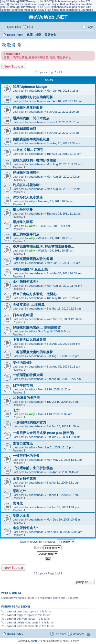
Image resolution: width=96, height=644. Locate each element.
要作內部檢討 (23, 363)
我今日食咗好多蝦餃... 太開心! (35, 294)
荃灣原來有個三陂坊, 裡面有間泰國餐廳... (43, 247)
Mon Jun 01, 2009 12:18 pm (55, 447)
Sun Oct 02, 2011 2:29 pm (63, 112)
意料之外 (19, 491)
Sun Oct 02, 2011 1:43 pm (63, 133)
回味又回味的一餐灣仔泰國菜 (34, 160)
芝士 (16, 410)
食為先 (18, 503)
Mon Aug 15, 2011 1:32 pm (63, 189)
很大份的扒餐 (23, 210)
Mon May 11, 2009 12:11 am (65, 460)
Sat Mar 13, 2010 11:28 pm (64, 309)
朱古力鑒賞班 (23, 443)
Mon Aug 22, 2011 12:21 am (64, 164)
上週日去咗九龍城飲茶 (29, 340)
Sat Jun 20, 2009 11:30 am (63, 437)
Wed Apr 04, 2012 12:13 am (64, 101)
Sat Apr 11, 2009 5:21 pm (63, 495)
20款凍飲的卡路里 (26, 398)
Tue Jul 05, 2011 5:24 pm (54, 226)
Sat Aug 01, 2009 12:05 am (64, 379)
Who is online (12, 593)
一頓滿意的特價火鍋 (28, 375)
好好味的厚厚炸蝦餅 (28, 108)
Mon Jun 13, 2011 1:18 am (63, 263)
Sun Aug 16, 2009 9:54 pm (55, 331)
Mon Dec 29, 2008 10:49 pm (64, 520)
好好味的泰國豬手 (26, 173)
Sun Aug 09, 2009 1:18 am (63, 367)
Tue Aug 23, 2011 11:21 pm (64, 154)
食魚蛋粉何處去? (25, 528)
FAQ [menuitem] (30, 27)
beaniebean (36, 91)
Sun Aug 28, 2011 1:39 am (63, 143)
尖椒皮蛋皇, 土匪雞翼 (29, 305)
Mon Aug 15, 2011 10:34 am (56, 201)
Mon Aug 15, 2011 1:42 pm (63, 177)
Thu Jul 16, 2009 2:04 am (63, 402)
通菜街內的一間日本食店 (31, 118)
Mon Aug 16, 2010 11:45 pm (64, 286)
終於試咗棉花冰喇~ (27, 185)
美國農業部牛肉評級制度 (31, 139)
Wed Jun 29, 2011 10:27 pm (56, 238)
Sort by (48, 548)
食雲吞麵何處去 (24, 479)
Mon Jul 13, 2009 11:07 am (55, 414)
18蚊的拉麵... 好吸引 (28, 150)
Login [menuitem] (90, 27)
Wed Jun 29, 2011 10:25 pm (56, 251)
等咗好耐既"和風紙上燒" (31, 269)
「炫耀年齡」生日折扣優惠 (33, 468)
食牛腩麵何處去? (25, 282)
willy (32, 201)
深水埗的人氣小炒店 (28, 197)
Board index (15, 634)
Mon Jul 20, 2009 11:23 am (55, 389)
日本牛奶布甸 (23, 385)
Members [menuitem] (78, 634)
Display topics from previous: (48, 542)
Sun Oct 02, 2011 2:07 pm (63, 122)
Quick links (14, 27)
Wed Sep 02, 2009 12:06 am (65, 319)
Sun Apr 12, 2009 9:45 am (63, 472)
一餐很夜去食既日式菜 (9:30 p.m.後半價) (43, 433)
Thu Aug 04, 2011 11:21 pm (64, 214)
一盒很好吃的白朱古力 (29, 422)
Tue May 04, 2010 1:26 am (63, 298)
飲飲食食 (12, 45)
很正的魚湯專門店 (26, 234)
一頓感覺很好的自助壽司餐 (33, 97)
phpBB (35, 641)
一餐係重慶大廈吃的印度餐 (33, 352)
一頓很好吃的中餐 (26, 456)
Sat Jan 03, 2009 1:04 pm (63, 507)
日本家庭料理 (23, 315)
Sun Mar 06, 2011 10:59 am (64, 273)
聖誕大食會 (21, 516)
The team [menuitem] (60, 634)
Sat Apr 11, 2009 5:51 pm (63, 483)
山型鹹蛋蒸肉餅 (24, 129)
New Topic (12, 66)
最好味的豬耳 (23, 222)
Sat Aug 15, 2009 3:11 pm (63, 356)
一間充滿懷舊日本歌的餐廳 (33, 259)
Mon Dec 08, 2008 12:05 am (64, 532)
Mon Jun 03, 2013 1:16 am (63, 91)
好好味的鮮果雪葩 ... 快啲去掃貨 (37, 327)
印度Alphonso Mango (30, 87)
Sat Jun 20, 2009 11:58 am (63, 426)
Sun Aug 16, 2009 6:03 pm (63, 344)
